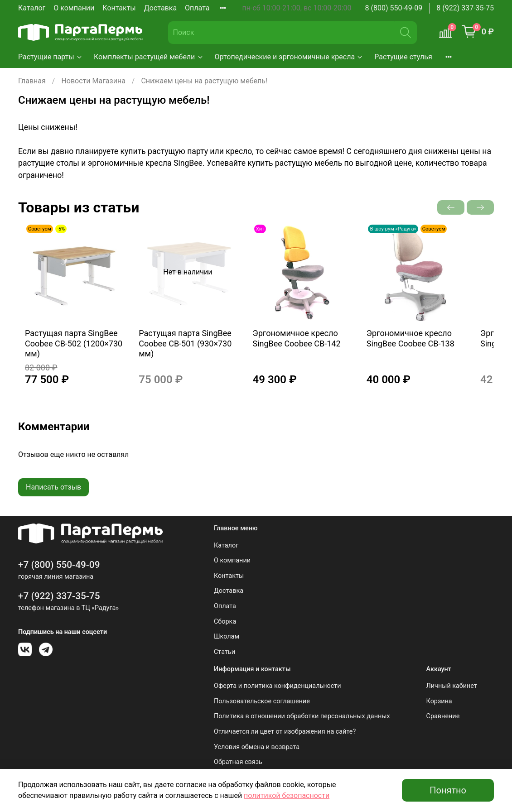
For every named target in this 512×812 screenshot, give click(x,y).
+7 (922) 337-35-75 (59, 596)
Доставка (160, 8)
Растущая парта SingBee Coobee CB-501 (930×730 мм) (187, 352)
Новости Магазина (93, 81)
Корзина (439, 701)
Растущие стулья (403, 57)
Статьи (225, 652)
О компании (74, 8)
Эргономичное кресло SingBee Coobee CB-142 (308, 347)
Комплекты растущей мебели (149, 57)
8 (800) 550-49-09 (394, 8)
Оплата (197, 8)
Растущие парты (51, 57)
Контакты (119, 8)
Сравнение (443, 716)
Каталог (32, 8)
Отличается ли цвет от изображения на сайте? (285, 732)
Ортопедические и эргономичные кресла (289, 57)
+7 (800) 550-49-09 (59, 565)
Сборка (225, 622)
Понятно (448, 790)
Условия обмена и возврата (257, 747)
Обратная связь (238, 762)
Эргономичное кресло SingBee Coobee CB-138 (431, 347)
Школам (227, 637)
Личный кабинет (452, 686)
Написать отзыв (53, 496)
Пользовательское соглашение (262, 701)
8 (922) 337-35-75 (465, 8)
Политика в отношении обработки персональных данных (302, 716)
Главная (32, 81)
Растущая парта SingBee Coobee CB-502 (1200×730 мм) (67, 352)
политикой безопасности (287, 795)
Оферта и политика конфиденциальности (278, 686)
